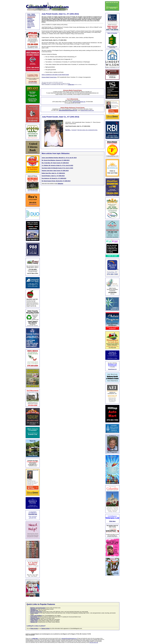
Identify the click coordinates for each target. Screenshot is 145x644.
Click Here (112, 521)
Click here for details (33, 83)
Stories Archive (31, 26)
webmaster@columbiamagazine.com (69, 638)
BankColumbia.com (112, 47)
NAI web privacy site (94, 642)
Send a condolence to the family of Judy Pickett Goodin (55, 75)
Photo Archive (31, 25)
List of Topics (31, 23)
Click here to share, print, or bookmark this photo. (87, 130)
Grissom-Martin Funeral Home (49, 77)
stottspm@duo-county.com (87, 110)
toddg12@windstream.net (79, 102)
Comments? (74, 130)
